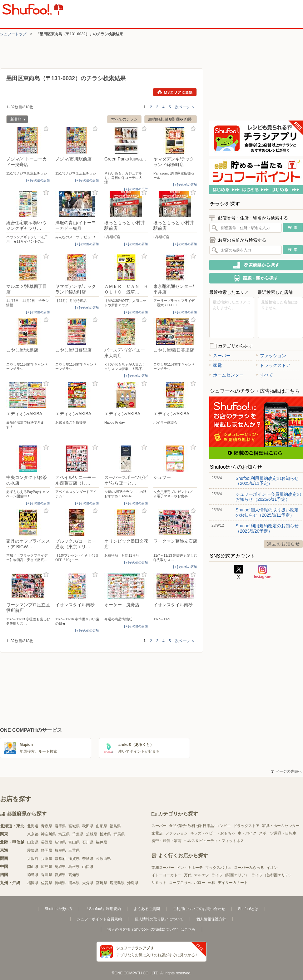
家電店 (157, 833)
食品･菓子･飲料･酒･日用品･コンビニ (200, 826)
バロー (200, 883)
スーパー (220, 356)
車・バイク (247, 833)
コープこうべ (180, 883)
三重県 (74, 850)
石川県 (88, 842)
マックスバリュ (218, 868)
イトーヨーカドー (166, 875)
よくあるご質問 (147, 909)
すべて (265, 375)
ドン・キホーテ (190, 868)
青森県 (47, 826)
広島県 (47, 867)
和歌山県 (103, 859)
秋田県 (88, 826)
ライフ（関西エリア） (230, 875)
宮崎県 (102, 883)
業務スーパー (163, 868)
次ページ (185, 107)
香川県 (47, 875)
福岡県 (33, 883)
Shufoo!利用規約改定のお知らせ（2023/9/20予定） (267, 528)
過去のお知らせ (283, 544)
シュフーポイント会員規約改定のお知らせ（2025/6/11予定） (268, 497)
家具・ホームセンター (281, 826)
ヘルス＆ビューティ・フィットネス (214, 841)
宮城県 (74, 826)
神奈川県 (48, 834)
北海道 (33, 826)
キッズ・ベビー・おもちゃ (213, 833)
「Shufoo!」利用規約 (103, 909)
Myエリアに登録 (175, 92)
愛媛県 (60, 875)
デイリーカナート (233, 883)
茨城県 (92, 834)
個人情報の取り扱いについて (159, 919)
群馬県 (119, 834)
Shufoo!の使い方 (59, 909)
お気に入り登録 (46, 129)
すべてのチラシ (124, 119)
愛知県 (33, 850)
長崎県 (60, 883)
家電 (216, 365)
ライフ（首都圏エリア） (272, 875)
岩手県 (60, 826)
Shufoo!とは (248, 909)
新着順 (16, 120)
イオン (272, 868)
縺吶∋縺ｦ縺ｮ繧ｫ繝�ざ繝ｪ (171, 119)
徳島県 (33, 875)
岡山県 (33, 867)
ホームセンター (226, 375)
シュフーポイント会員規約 (99, 919)
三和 (211, 883)
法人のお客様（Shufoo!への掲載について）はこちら (151, 929)
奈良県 (88, 859)
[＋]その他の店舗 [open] (38, 180)
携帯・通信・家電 (166, 841)
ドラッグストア (273, 365)
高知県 (74, 875)
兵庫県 (47, 859)
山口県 (88, 867)
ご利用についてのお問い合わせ (199, 909)
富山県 (74, 842)
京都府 (60, 859)
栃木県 (105, 834)
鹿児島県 (117, 883)
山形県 (102, 826)
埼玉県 (64, 834)
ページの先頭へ (286, 771)
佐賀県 (47, 883)
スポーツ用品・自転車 (278, 833)
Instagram (263, 572)
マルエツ (201, 875)
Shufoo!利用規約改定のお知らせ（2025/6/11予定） (267, 481)
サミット (159, 883)
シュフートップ (13, 34)
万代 (188, 875)
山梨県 (33, 842)
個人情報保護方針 (211, 919)
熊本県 (74, 883)
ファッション (271, 356)
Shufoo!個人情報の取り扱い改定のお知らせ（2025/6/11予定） (267, 512)
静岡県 (47, 850)
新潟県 (60, 842)
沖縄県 (133, 883)
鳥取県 (60, 867)
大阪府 (33, 859)
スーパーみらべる (249, 868)
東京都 (33, 834)
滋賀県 (74, 859)
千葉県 (78, 834)
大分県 (88, 883)
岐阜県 (60, 850)
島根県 (74, 867)
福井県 (102, 842)
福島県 (115, 826)
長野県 (47, 842)
